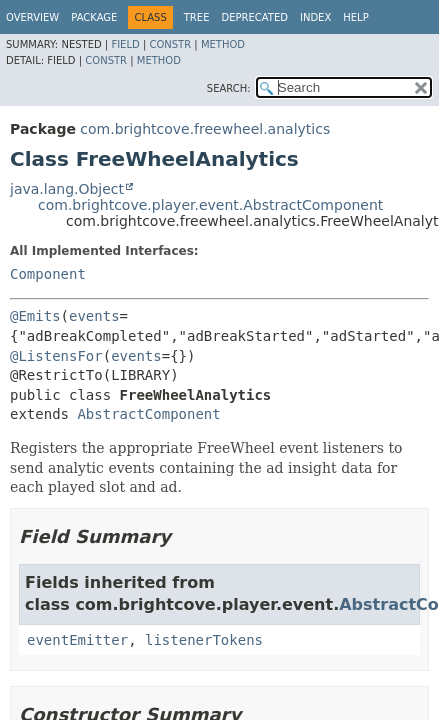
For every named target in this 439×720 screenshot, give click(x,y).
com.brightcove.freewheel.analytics (205, 129)
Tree (197, 17)
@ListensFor (56, 356)
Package (94, 17)
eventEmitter (77, 640)
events (94, 316)
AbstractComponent (148, 414)
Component (48, 274)
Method (223, 44)
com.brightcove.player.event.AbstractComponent (210, 205)
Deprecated (254, 17)
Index (315, 17)
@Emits (35, 316)
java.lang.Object (67, 189)
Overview (32, 17)
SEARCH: (229, 88)
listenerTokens (204, 640)
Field (125, 44)
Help (355, 17)
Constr (170, 44)
